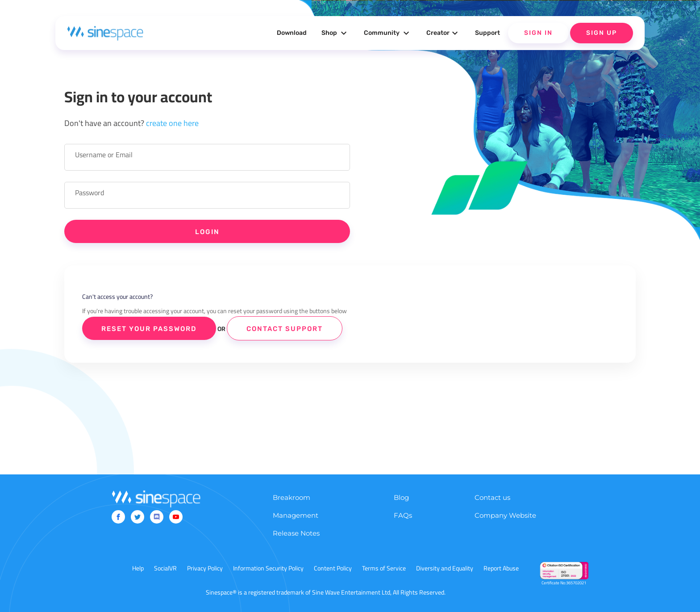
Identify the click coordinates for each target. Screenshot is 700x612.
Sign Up (602, 33)
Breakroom (292, 497)
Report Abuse (501, 568)
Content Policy (333, 568)
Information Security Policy (268, 568)
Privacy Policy (205, 568)
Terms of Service (384, 568)
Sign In (538, 33)
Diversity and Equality (445, 568)
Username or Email (104, 155)
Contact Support (285, 329)
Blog (401, 497)
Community (388, 33)
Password (90, 193)
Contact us (492, 497)
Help (138, 568)
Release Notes (296, 533)
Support (487, 33)
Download (292, 33)
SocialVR (165, 568)
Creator (443, 33)
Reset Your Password (149, 329)
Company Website (505, 515)
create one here (172, 123)
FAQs (403, 515)
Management (296, 515)
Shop (335, 33)
